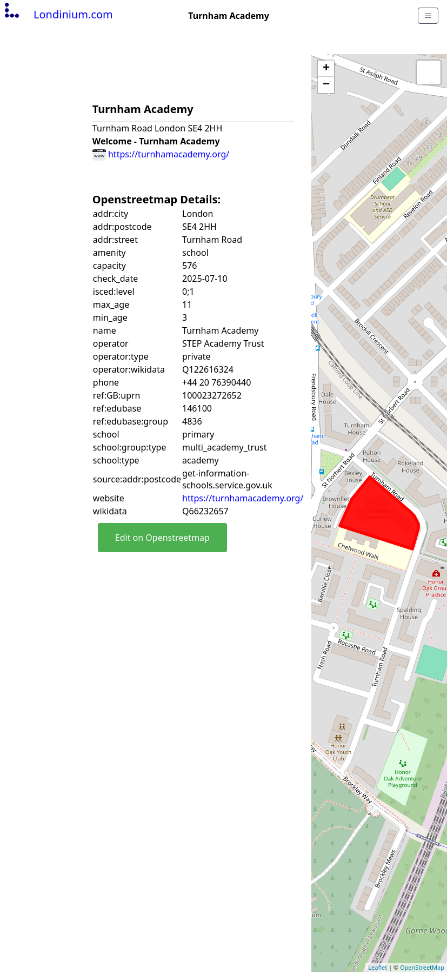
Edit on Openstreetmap (162, 538)
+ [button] (326, 69)
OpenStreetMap (422, 967)
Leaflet (378, 967)
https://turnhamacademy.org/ (161, 154)
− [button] (326, 85)
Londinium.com (58, 14)
